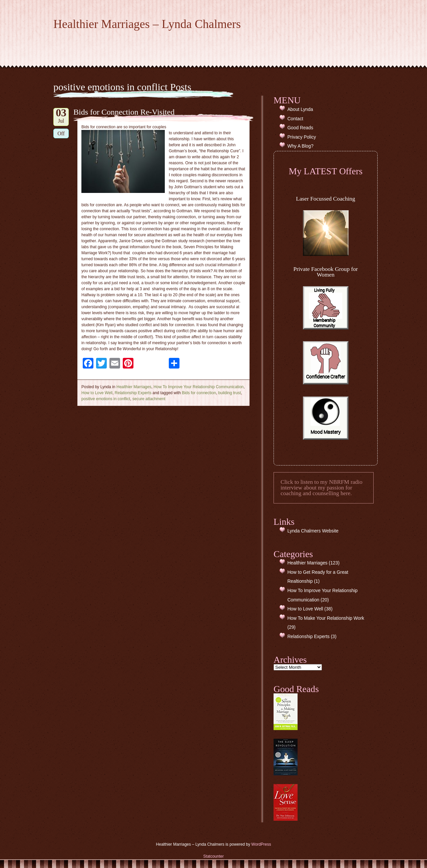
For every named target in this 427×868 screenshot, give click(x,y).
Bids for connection (199, 393)
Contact (295, 119)
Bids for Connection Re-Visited (124, 112)
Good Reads (300, 128)
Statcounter (213, 856)
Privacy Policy (302, 137)
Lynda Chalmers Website (313, 531)
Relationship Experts (133, 393)
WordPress (261, 844)
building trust (230, 393)
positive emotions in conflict (106, 399)
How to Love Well (97, 393)
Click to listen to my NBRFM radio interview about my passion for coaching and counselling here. (321, 488)
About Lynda (300, 109)
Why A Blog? (300, 146)
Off (61, 133)
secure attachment (149, 399)
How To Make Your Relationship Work (326, 618)
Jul (61, 116)
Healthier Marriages (134, 387)
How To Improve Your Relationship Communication (198, 387)
